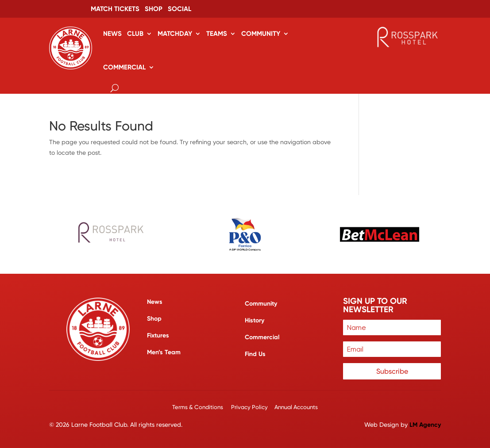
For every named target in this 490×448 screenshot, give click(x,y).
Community (261, 34)
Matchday (175, 34)
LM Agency (425, 425)
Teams (217, 34)
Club (135, 34)
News (112, 34)
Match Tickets (115, 9)
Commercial (124, 67)
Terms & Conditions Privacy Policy (221, 407)
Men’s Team (164, 352)
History (255, 320)
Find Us (255, 354)
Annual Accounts (296, 407)
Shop (154, 9)
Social (179, 9)
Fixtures (158, 335)
